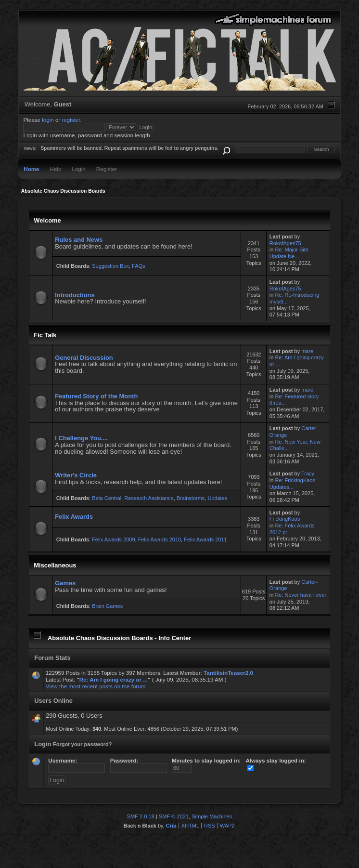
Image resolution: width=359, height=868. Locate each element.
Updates (217, 498)
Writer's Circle (76, 475)
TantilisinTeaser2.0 (228, 673)
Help (56, 169)
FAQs (138, 266)
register (71, 120)
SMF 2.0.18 (141, 816)
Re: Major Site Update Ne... (289, 253)
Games (65, 583)
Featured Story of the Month (96, 396)
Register (107, 169)
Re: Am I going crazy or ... (114, 679)
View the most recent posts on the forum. (96, 686)
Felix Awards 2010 (160, 539)
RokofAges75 (285, 243)
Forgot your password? (83, 744)
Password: (139, 764)
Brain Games (107, 606)
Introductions (75, 295)
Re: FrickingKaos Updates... (292, 484)
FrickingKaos (285, 519)
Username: (77, 764)
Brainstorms (191, 498)
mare (307, 351)
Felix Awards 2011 (205, 539)
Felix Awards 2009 (113, 539)
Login (78, 169)
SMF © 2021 (174, 816)
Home (31, 169)
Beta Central (107, 498)
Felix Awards (74, 517)
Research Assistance (149, 498)
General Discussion (84, 358)
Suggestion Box (110, 266)
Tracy (308, 473)
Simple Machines (212, 816)
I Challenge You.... (81, 438)
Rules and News (79, 240)
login (48, 120)
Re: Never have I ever (301, 595)
